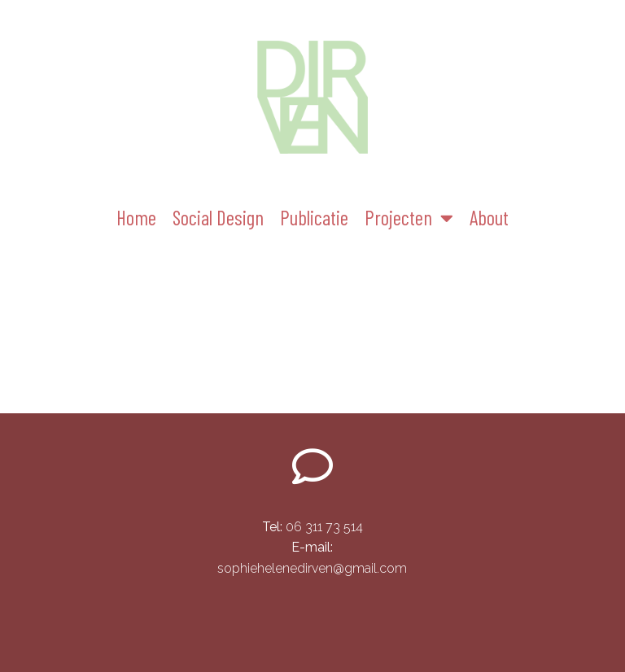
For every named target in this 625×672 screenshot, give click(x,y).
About (489, 217)
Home (136, 217)
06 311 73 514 (312, 527)
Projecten (409, 218)
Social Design (218, 217)
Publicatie (314, 217)
